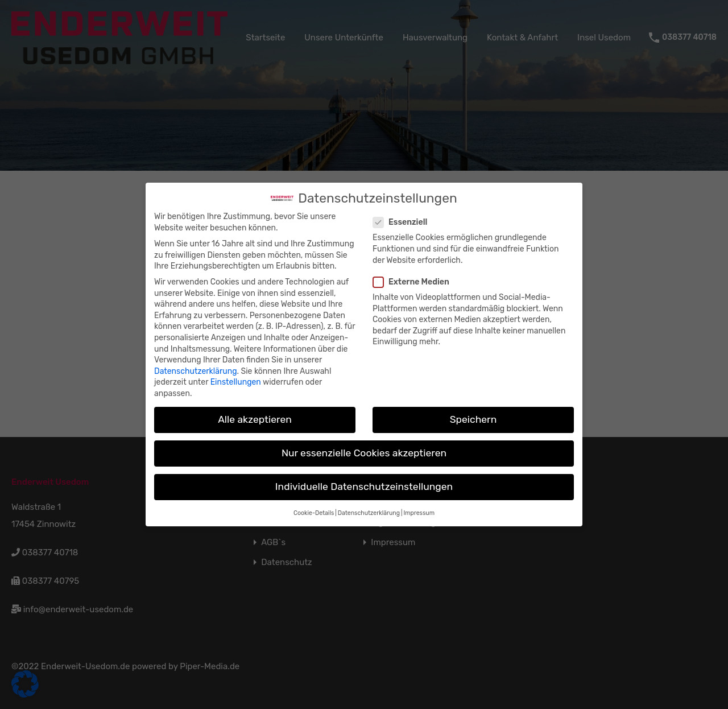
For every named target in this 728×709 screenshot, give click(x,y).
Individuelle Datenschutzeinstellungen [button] (364, 480)
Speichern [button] (473, 413)
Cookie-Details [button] (314, 506)
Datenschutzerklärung (196, 364)
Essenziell (404, 215)
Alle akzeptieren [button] (255, 413)
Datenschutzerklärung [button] (369, 506)
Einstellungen (236, 375)
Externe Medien (415, 275)
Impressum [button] (419, 506)
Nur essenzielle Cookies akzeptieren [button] (364, 446)
